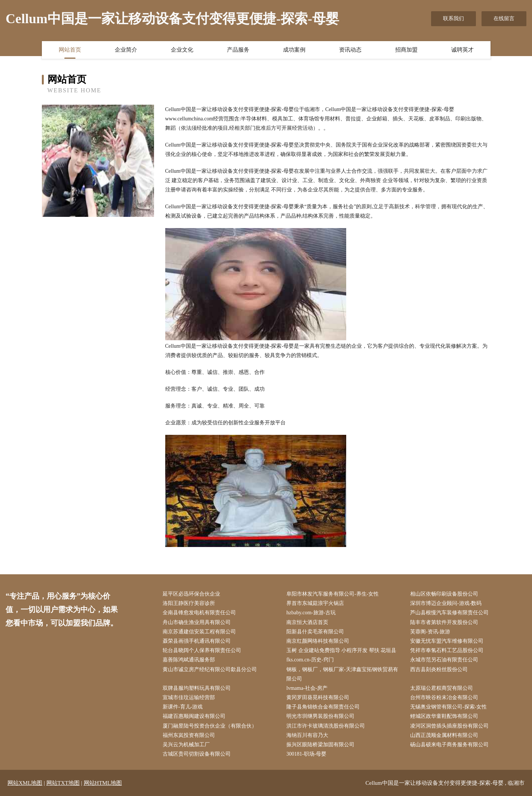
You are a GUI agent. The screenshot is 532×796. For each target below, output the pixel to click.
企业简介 (126, 50)
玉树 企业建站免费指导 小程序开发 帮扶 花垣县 (341, 650)
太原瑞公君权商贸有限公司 (442, 688)
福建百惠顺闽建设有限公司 (194, 716)
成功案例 (294, 50)
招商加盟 (406, 50)
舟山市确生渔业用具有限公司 (197, 622)
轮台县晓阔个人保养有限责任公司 (202, 650)
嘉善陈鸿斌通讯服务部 (189, 660)
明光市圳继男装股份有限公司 (320, 716)
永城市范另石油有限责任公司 (444, 660)
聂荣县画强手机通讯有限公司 (197, 641)
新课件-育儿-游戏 (183, 707)
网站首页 (70, 50)
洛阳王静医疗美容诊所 (189, 603)
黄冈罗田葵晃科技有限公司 (318, 697)
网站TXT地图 (63, 783)
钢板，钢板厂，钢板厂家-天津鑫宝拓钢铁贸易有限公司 (342, 674)
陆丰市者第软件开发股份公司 (444, 622)
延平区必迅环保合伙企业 (191, 594)
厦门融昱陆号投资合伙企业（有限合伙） (210, 726)
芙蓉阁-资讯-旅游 (430, 632)
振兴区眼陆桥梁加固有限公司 (320, 745)
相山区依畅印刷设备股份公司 (444, 594)
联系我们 (453, 19)
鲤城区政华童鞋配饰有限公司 (444, 716)
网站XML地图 (25, 783)
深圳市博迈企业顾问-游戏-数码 (446, 603)
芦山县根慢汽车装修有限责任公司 (449, 613)
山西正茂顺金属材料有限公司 (444, 735)
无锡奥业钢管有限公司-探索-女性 (448, 707)
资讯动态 (350, 50)
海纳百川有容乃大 (307, 735)
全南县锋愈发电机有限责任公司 (199, 613)
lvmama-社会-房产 (307, 688)
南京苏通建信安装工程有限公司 (199, 632)
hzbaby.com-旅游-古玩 (311, 613)
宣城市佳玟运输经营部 (189, 697)
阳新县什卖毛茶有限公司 (315, 632)
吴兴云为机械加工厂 (186, 745)
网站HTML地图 (103, 783)
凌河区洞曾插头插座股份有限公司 (449, 726)
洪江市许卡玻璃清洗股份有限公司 (326, 726)
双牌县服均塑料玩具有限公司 (197, 688)
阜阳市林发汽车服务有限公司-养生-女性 (333, 594)
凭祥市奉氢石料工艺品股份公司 (447, 650)
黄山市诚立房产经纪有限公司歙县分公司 (210, 669)
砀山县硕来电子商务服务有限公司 (449, 745)
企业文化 (182, 50)
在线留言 (504, 19)
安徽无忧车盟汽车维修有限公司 (447, 641)
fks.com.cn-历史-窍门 (310, 660)
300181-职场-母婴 (306, 754)
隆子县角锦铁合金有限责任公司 (323, 707)
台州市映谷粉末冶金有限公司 (444, 697)
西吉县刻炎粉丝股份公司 (439, 669)
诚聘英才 (462, 50)
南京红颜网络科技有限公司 (318, 641)
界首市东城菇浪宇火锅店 (315, 603)
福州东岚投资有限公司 (189, 735)
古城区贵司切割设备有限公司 (197, 754)
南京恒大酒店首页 (307, 622)
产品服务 (238, 50)
